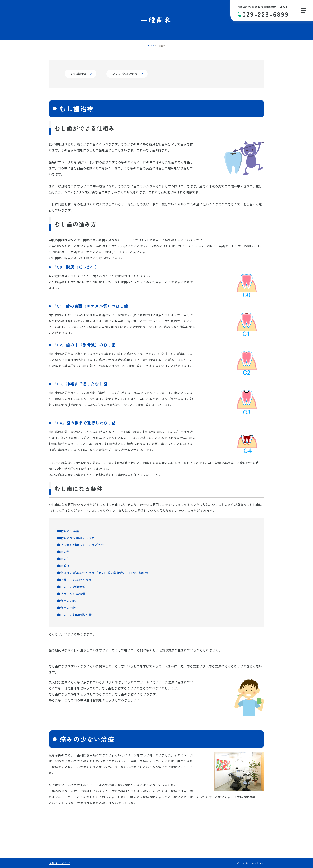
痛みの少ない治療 (125, 74)
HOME (151, 45)
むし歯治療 (79, 74)
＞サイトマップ (59, 863)
